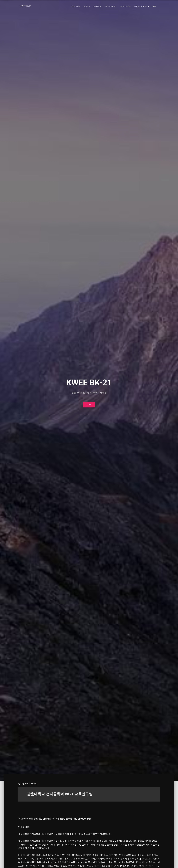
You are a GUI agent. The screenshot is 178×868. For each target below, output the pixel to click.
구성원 (87, 6)
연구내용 (97, 6)
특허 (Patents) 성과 (141, 6)
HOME (89, 405)
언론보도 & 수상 (110, 6)
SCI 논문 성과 (125, 6)
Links (154, 6)
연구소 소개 (76, 6)
